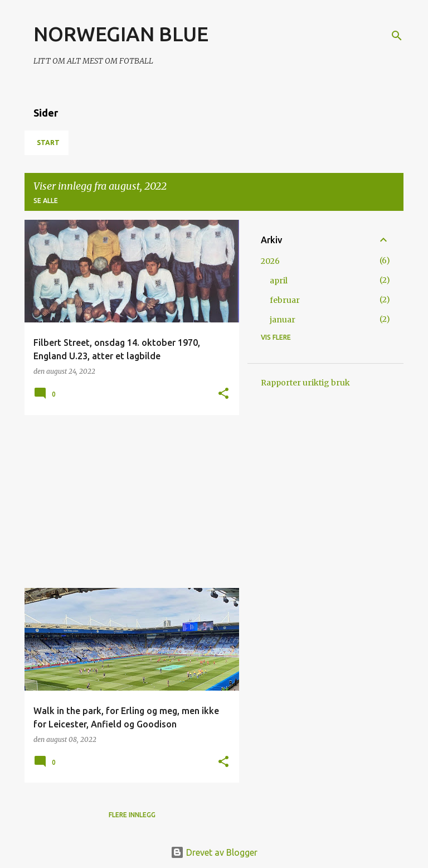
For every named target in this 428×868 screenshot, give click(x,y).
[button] (223, 394)
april (279, 281)
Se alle (46, 201)
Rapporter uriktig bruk (305, 383)
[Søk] (397, 36)
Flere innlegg (132, 815)
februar (285, 300)
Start (48, 143)
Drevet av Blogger (214, 852)
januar (283, 320)
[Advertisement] (128, 501)
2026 (270, 261)
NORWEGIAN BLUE (121, 34)
